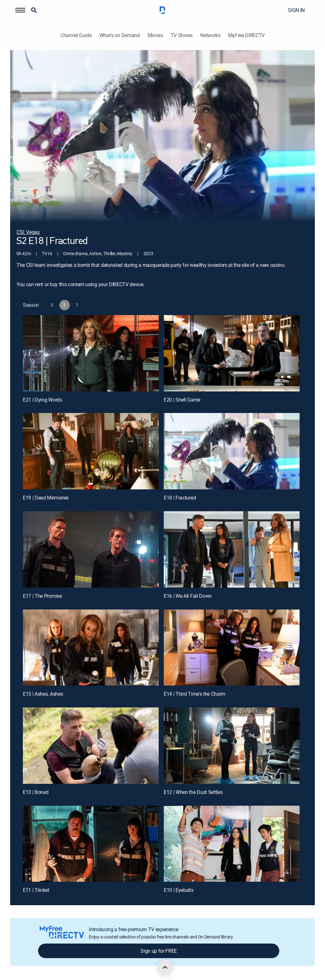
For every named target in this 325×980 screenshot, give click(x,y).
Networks (210, 35)
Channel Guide (76, 35)
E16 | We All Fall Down (188, 596)
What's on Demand (120, 35)
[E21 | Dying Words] (91, 353)
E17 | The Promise (42, 596)
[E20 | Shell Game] (232, 353)
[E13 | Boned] (91, 746)
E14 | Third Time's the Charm (195, 694)
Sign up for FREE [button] (159, 951)
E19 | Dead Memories (46, 498)
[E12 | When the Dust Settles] (232, 746)
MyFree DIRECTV (247, 35)
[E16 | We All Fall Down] (232, 549)
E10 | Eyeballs (179, 890)
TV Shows (182, 35)
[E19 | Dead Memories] (91, 451)
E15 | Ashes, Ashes (43, 694)
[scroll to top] (165, 967)
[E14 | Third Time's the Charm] (232, 648)
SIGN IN (296, 10)
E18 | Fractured (180, 498)
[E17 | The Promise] (91, 549)
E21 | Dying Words (43, 400)
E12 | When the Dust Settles (193, 792)
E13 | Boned (36, 792)
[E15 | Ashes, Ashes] (91, 648)
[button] (20, 10)
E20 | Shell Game (182, 400)
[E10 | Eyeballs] (232, 844)
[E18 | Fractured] (232, 451)
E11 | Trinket (36, 890)
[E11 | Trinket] (91, 844)
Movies (155, 35)
